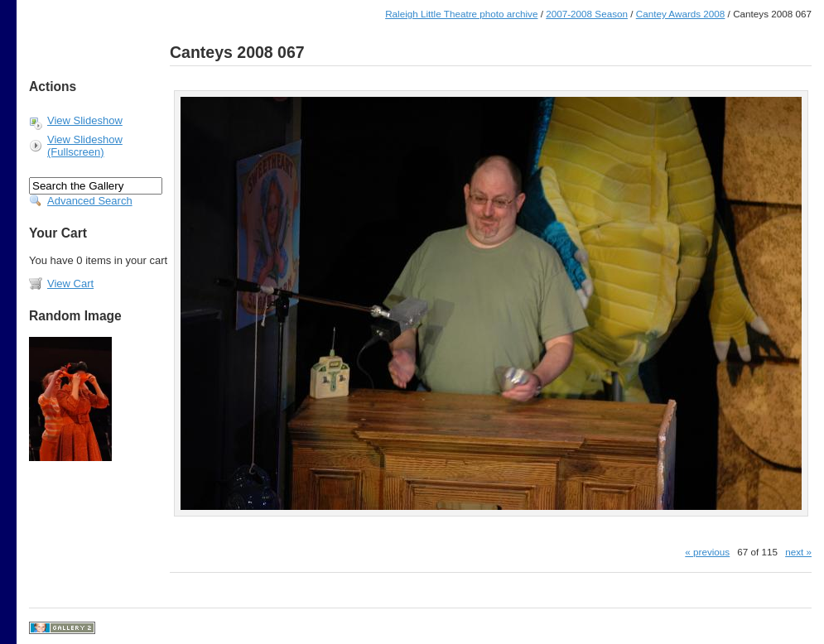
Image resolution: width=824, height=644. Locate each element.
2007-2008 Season (587, 14)
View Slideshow (85, 120)
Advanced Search (90, 201)
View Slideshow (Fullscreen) (85, 146)
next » (798, 552)
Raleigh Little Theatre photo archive (461, 14)
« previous (707, 552)
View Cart (70, 284)
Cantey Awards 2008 (681, 14)
